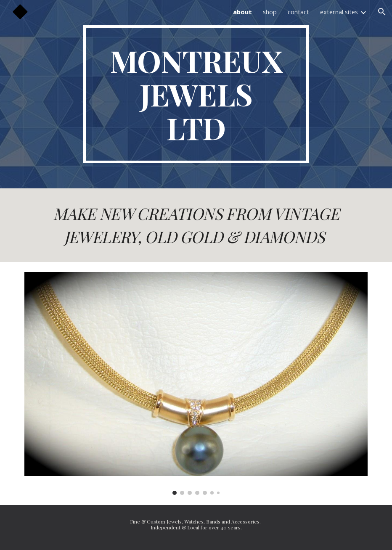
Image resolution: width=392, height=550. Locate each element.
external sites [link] (339, 12)
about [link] (242, 12)
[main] (196, 94)
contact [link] (298, 12)
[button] (382, 12)
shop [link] (270, 12)
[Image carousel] (196, 383)
